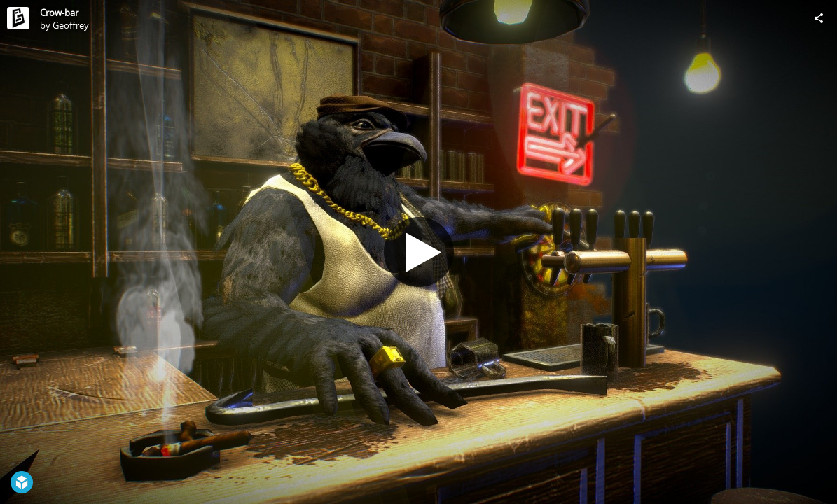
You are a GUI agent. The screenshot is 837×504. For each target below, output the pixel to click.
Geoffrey (71, 25)
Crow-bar (59, 13)
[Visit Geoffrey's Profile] (18, 18)
